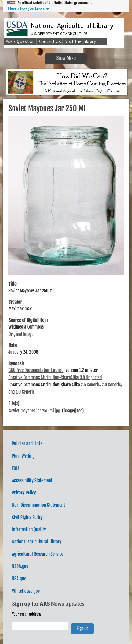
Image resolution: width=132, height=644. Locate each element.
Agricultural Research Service (38, 554)
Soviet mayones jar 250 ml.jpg (35, 411)
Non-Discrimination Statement (38, 505)
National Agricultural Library (72, 25)
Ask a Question (20, 41)
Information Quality (29, 529)
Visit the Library (81, 41)
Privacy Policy (24, 493)
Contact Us (50, 41)
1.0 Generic (25, 392)
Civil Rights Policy (27, 517)
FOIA (16, 468)
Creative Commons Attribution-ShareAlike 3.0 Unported (55, 377)
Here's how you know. (26, 8)
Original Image (21, 334)
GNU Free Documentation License (36, 370)
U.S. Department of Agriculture (59, 33)
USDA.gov (20, 566)
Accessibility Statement (32, 480)
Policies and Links (27, 443)
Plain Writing (23, 456)
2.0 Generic (111, 385)
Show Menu (66, 58)
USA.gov (19, 579)
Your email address (27, 614)
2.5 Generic (90, 385)
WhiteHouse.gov (26, 591)
